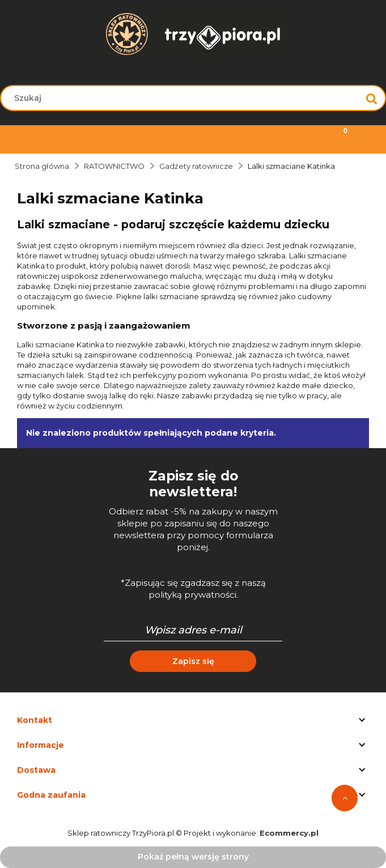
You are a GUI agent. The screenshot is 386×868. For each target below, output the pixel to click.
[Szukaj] (372, 98)
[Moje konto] (241, 138)
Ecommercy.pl (289, 833)
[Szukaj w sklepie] (183, 98)
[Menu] (48, 138)
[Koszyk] (338, 138)
